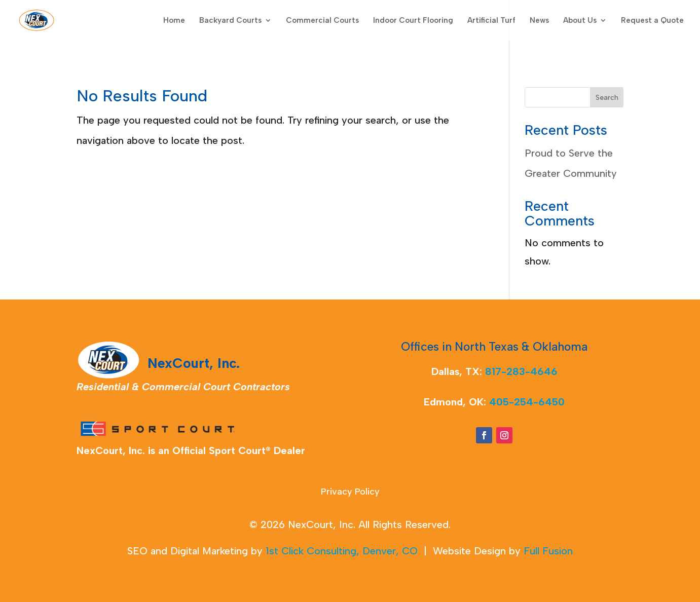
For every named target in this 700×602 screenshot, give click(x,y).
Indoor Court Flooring (413, 21)
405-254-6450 (527, 402)
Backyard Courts (230, 21)
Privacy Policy (350, 493)
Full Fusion (548, 551)
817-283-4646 (521, 371)
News (539, 21)
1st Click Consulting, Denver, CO (342, 551)
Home (174, 21)
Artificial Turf (491, 21)
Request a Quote (652, 21)
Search (607, 98)
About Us (580, 21)
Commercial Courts (322, 21)
